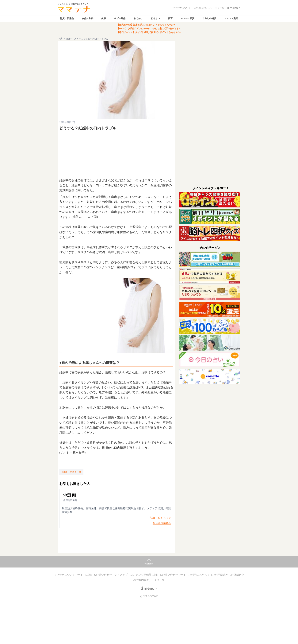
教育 (170, 18)
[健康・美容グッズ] (71, 472)
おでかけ (138, 18)
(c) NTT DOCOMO (149, 596)
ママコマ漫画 (231, 18)
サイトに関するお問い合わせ (95, 575)
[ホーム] (61, 39)
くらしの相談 (209, 18)
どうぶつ (155, 18)
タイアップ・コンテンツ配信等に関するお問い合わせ (147, 575)
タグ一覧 (159, 580)
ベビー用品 (120, 18)
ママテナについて (65, 575)
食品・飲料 (88, 18)
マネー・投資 (188, 18)
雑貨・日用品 (67, 18)
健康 (104, 18)
